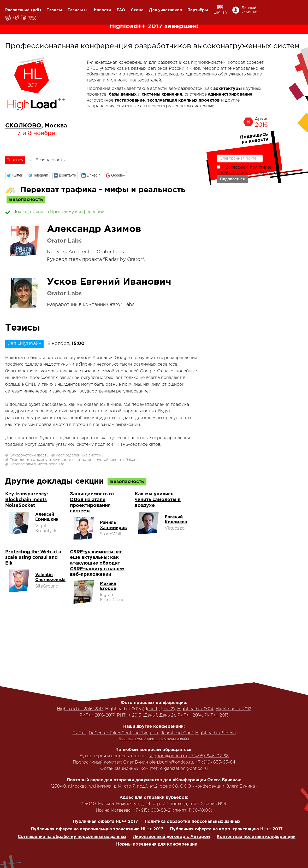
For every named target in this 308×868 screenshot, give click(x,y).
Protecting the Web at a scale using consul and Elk (33, 558)
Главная (15, 160)
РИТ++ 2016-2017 (97, 715)
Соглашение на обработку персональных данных (72, 837)
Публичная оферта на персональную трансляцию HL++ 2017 (97, 829)
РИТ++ (79, 733)
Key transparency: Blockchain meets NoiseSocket (27, 500)
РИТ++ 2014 (190, 715)
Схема (137, 10)
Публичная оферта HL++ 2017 (105, 822)
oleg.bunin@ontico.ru (171, 762)
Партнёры (198, 10)
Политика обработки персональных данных (192, 822)
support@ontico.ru (168, 756)
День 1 (150, 709)
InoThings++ (146, 733)
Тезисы (54, 10)
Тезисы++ (78, 10)
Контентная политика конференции (256, 837)
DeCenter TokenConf (110, 733)
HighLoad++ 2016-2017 (80, 709)
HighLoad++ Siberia (215, 733)
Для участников (165, 10)
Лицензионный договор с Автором (171, 837)
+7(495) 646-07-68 (209, 756)
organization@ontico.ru (184, 769)
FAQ (121, 10)
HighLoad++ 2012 (233, 709)
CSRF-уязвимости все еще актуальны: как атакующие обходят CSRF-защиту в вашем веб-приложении (97, 563)
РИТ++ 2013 (217, 715)
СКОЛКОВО (23, 126)
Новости (102, 10)
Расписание (17, 10)
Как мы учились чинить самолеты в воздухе (158, 500)
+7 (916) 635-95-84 (215, 762)
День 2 (166, 709)
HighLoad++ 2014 (195, 709)
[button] (15, 176)
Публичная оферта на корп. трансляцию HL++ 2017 (226, 829)
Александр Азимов (94, 229)
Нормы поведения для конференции (157, 844)
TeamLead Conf (177, 733)
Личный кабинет (249, 10)
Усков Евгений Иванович (109, 282)
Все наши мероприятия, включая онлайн (154, 739)
